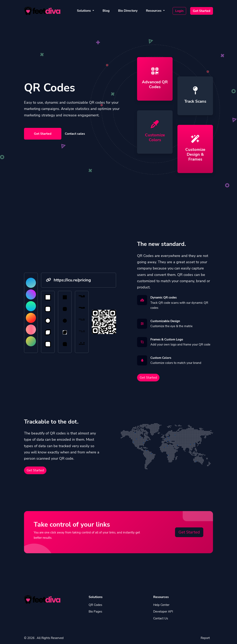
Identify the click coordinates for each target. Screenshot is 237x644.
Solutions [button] (84, 11)
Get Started (202, 11)
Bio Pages (95, 612)
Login (179, 11)
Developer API (163, 612)
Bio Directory (128, 11)
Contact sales (75, 134)
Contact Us (161, 618)
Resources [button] (154, 11)
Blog (106, 11)
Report (205, 638)
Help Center (161, 605)
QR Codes (95, 605)
